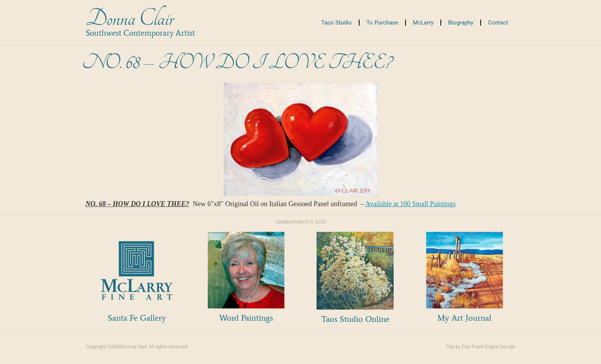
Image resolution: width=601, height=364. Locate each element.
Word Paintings (246, 318)
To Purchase (382, 23)
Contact (498, 23)
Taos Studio (337, 23)
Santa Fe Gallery (137, 318)
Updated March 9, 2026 (301, 222)
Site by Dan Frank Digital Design (481, 347)
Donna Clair (130, 19)
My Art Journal (464, 318)
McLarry (423, 23)
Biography (461, 23)
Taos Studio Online (355, 319)
